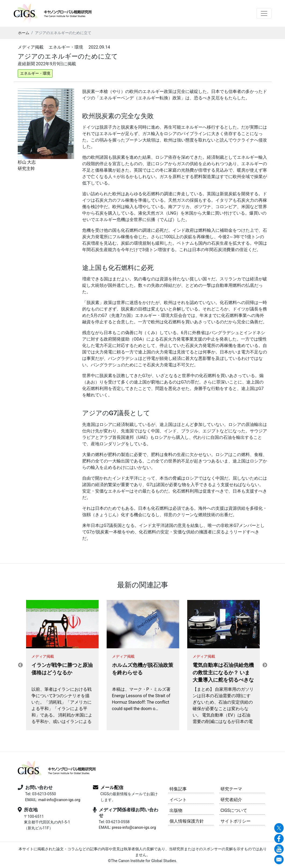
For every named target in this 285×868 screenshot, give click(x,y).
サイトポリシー (236, 821)
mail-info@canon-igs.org (59, 800)
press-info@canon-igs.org (134, 828)
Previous (20, 665)
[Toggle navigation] (264, 13)
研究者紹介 (231, 800)
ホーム (24, 33)
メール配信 (112, 787)
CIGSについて (234, 810)
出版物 (176, 810)
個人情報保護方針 (187, 821)
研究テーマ (231, 789)
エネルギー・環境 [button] (35, 73)
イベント (178, 800)
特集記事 (178, 789)
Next (265, 665)
